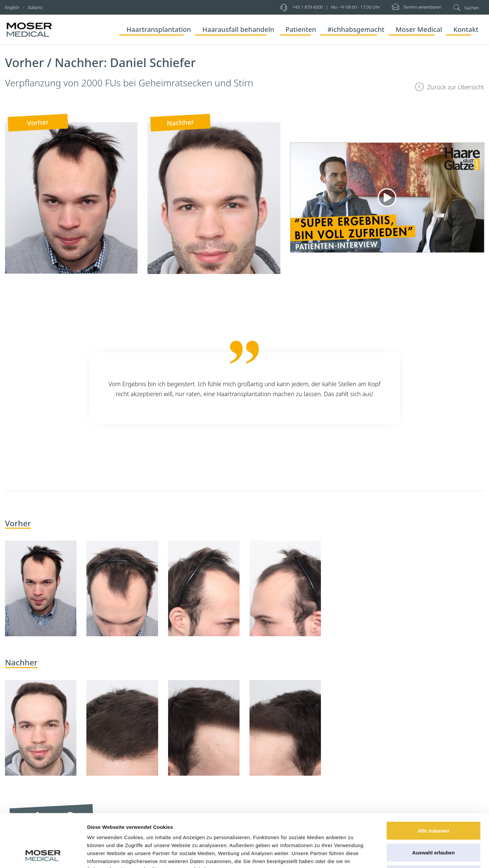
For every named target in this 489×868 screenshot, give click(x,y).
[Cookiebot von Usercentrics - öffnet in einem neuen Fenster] (43, 855)
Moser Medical (419, 29)
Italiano (35, 7)
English (12, 7)
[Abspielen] (387, 198)
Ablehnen (434, 824)
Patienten (301, 29)
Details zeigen (353, 855)
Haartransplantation (159, 29)
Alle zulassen (433, 781)
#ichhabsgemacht (356, 29)
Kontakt (466, 29)
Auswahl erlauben (434, 803)
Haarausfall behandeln (238, 29)
